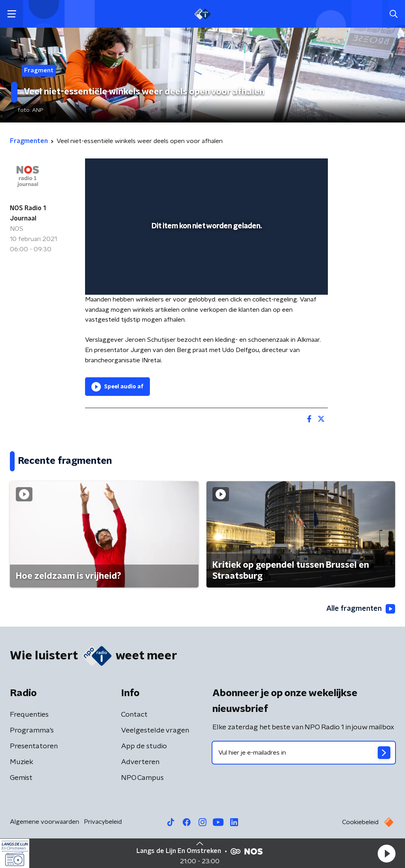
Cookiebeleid (360, 822)
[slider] (205, 257)
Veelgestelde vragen (155, 731)
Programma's (32, 731)
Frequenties (29, 715)
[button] (386, 853)
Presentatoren (34, 746)
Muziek (22, 762)
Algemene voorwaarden (44, 822)
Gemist (21, 778)
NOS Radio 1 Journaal (28, 213)
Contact (134, 715)
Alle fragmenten (361, 609)
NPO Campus (142, 778)
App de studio (144, 746)
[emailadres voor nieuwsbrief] (304, 753)
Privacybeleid (103, 822)
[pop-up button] (294, 277)
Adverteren (140, 762)
